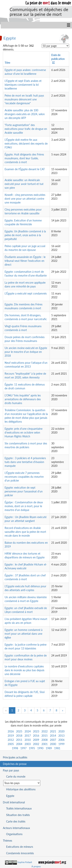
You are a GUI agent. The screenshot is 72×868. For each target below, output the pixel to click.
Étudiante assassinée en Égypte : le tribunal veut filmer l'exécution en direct (25, 261)
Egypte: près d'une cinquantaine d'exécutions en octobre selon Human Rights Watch (24, 432)
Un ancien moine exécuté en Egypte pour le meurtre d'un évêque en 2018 (26, 352)
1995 (32, 748)
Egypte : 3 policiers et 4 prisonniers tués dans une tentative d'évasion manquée (25, 462)
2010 (28, 740)
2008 (45, 740)
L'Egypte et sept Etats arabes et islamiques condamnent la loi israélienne (23, 85)
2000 (53, 744)
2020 (61, 731)
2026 (11, 731)
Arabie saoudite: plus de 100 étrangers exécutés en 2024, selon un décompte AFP (25, 114)
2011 (19, 740)
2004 (19, 744)
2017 (28, 736)
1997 (23, 748)
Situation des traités (18, 815)
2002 (36, 744)
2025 (19, 731)
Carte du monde (16, 776)
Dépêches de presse (15, 764)
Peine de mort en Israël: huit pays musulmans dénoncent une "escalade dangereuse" (24, 99)
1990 (40, 748)
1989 (49, 748)
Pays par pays (11, 770)
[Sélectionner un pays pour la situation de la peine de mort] (22, 783)
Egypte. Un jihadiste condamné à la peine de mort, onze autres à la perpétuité (25, 235)
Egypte (10, 38)
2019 (11, 736)
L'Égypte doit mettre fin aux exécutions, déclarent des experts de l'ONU (26, 144)
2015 (45, 736)
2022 (45, 731)
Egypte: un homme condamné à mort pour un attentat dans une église (24, 634)
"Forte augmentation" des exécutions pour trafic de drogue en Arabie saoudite (26, 129)
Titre (7, 63)
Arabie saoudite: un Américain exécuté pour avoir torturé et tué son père (24, 184)
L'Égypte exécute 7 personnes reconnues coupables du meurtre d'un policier (24, 477)
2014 (53, 736)
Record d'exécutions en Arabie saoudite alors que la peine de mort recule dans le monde (25, 532)
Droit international (14, 802)
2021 (53, 731)
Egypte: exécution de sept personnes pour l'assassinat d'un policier (24, 491)
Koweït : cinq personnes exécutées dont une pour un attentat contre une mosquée (25, 199)
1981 (57, 748)
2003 (28, 744)
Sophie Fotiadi (25, 862)
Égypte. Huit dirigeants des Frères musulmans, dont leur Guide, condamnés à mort (24, 158)
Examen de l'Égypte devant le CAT (25, 169)
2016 (36, 736)
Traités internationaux (19, 808)
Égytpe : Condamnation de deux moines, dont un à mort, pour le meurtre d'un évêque (24, 506)
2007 (53, 740)
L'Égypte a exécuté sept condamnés (26, 293)
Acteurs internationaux (16, 828)
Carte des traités (16, 821)
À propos (36, 866)
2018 (19, 736)
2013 (61, 736)
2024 (28, 731)
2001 (45, 744)
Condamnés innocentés (20, 853)
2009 (36, 740)
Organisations (14, 834)
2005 (11, 744)
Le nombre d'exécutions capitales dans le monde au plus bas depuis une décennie (24, 670)
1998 (15, 748)
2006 (61, 740)
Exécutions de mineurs (20, 847)
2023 (36, 731)
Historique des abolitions (21, 789)
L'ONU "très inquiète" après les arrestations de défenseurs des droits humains (23, 399)
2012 (11, 740)
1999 (61, 744)
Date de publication (58, 57)
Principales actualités (15, 757)
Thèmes (7, 841)
